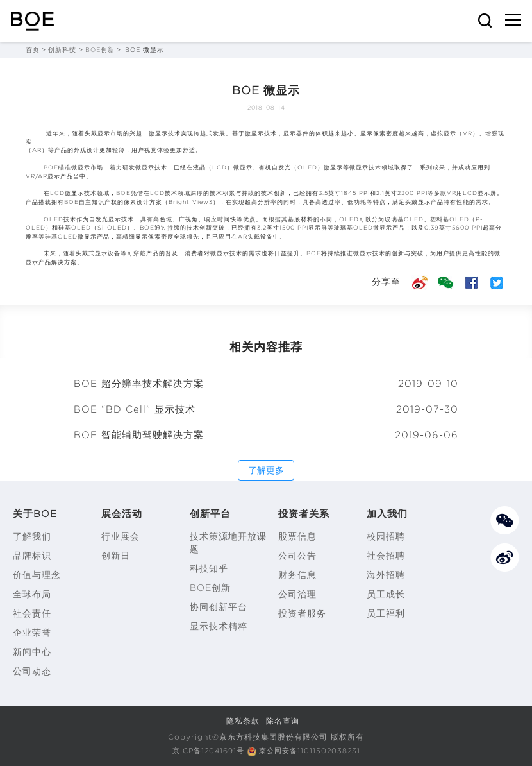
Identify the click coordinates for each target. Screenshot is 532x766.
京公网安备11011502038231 (312, 750)
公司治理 (297, 594)
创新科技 (62, 50)
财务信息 (297, 575)
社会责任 (32, 613)
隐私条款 (243, 721)
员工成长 (386, 594)
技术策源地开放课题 (228, 543)
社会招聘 (386, 556)
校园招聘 (386, 536)
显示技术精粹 (219, 626)
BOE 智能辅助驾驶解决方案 (139, 435)
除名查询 (283, 721)
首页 (33, 50)
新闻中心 (32, 652)
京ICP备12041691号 (204, 750)
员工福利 (386, 613)
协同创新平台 (219, 607)
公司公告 (297, 556)
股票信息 (297, 536)
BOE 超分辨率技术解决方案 (139, 384)
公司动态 (32, 671)
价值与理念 (37, 575)
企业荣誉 (32, 633)
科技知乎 (209, 568)
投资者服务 (302, 613)
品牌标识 (32, 556)
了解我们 (32, 536)
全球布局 (32, 594)
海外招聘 (386, 575)
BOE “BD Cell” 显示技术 (135, 409)
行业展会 (121, 536)
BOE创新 (100, 50)
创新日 (116, 556)
